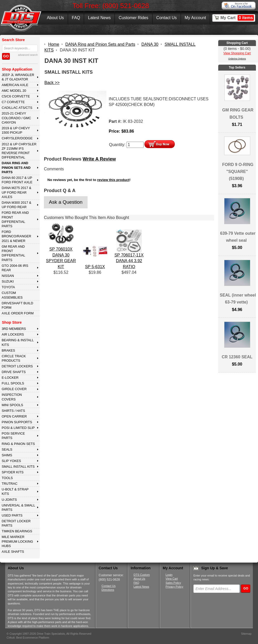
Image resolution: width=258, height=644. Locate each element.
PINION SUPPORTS (17, 422)
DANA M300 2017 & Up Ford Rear (16, 205)
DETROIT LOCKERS (17, 366)
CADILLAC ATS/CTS (17, 108)
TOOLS (7, 478)
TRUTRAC (9, 484)
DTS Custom (142, 575)
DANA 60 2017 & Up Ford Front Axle (17, 180)
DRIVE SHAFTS (14, 372)
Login (169, 575)
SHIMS (7, 455)
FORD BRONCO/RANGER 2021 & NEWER (16, 236)
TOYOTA (8, 287)
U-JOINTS (9, 500)
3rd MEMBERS (14, 329)
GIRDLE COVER (14, 389)
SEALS (7, 449)
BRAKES (8, 350)
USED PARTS (12, 515)
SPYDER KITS (13, 472)
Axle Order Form (18, 313)
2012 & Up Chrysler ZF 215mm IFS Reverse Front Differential (19, 151)
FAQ (76, 18)
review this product (113, 180)
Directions (108, 590)
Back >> (52, 83)
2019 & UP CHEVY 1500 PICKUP (16, 130)
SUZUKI (8, 281)
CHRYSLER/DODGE (17, 138)
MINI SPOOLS (12, 405)
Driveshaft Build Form (17, 305)
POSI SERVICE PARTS (13, 436)
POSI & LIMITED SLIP (18, 428)
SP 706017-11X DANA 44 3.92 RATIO (129, 261)
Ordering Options (237, 59)
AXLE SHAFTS (13, 552)
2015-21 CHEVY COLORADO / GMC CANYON (16, 118)
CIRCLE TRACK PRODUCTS (14, 358)
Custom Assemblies (12, 295)
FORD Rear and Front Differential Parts (15, 219)
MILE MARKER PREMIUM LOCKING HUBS (17, 541)
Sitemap (246, 634)
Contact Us (166, 18)
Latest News (99, 18)
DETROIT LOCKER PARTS (16, 523)
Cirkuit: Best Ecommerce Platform (28, 638)
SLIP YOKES (11, 461)
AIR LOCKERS (13, 334)
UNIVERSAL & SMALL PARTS (18, 507)
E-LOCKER (10, 378)
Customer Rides (134, 18)
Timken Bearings (17, 531)
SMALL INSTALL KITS (18, 467)
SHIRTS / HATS (13, 411)
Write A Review (99, 159)
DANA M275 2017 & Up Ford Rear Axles (16, 192)
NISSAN (8, 276)
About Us (55, 18)
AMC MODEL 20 (14, 91)
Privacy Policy (174, 587)
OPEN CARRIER (14, 416)
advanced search (28, 55)
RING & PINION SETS (18, 444)
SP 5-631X (95, 267)
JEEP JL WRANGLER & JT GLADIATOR (18, 77)
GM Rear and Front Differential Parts (13, 253)
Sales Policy (173, 583)
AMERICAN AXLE (15, 85)
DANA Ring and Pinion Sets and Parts (16, 168)
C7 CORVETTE (13, 102)
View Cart (172, 579)
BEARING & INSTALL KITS (18, 342)
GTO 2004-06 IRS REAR (15, 268)
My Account (195, 18)
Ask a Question (66, 202)
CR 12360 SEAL (237, 357)
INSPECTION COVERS (12, 397)
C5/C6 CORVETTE (16, 96)
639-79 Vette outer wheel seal (238, 237)
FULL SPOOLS (13, 383)
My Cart (237, 18)
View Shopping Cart (237, 53)
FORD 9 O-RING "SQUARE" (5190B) (238, 172)
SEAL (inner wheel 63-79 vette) (238, 299)
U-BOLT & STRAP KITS (15, 491)
